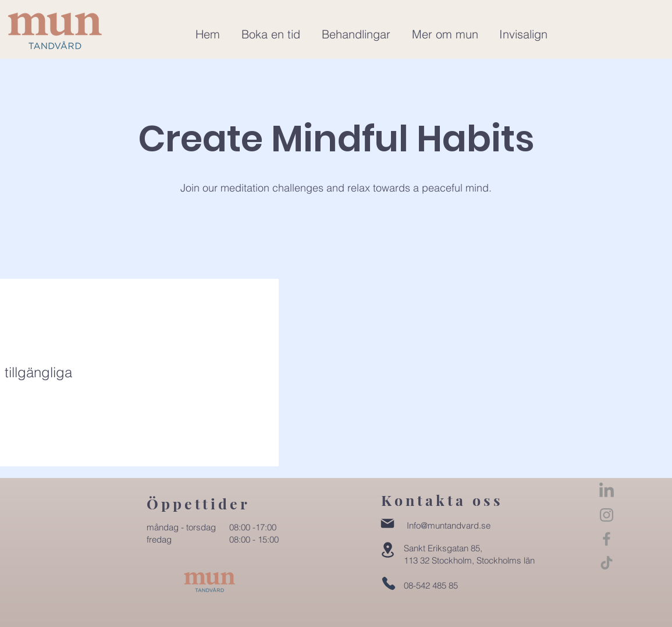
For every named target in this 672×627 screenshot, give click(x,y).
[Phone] (389, 583)
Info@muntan (431, 525)
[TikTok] (607, 563)
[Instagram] (607, 515)
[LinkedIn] (607, 491)
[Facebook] (607, 539)
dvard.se (473, 525)
